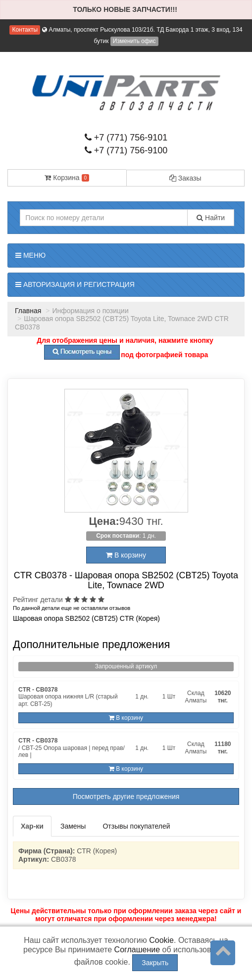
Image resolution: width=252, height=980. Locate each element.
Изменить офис (134, 41)
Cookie (161, 940)
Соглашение (137, 950)
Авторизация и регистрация (75, 284)
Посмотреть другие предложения (126, 796)
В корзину (126, 555)
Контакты (25, 30)
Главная (28, 311)
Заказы (185, 178)
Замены (73, 826)
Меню (30, 255)
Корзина (67, 178)
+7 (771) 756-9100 (126, 150)
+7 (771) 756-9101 (126, 138)
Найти (211, 218)
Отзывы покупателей (136, 826)
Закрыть (155, 963)
